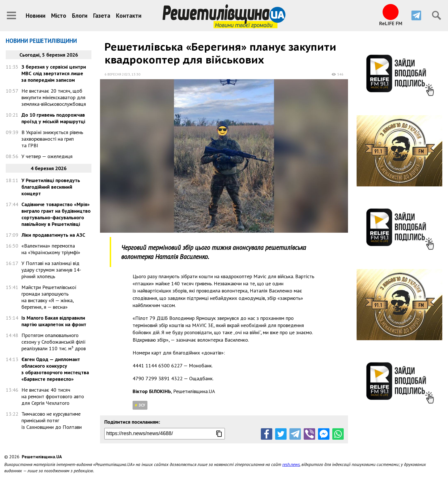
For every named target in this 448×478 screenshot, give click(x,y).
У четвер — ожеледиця (47, 156)
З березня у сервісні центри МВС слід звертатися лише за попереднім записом (54, 73)
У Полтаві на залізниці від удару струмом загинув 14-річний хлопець (51, 270)
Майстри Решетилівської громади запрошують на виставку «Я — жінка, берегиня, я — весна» (49, 297)
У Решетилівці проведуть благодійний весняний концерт (51, 187)
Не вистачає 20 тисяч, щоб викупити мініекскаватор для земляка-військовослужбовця (54, 97)
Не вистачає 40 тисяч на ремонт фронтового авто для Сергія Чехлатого (53, 396)
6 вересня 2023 (117, 74)
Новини (36, 16)
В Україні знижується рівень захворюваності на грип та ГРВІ (52, 139)
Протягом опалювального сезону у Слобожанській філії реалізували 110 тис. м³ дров (54, 342)
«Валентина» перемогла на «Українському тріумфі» (51, 249)
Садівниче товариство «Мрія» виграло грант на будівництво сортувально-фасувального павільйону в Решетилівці (56, 214)
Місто (59, 16)
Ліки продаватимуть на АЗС (53, 235)
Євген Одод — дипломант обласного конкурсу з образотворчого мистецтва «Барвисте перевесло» (55, 369)
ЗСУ (142, 405)
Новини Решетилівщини (41, 41)
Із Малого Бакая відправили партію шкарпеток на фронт (54, 321)
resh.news (291, 464)
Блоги (80, 16)
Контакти (129, 16)
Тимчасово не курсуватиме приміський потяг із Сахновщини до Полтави (52, 420)
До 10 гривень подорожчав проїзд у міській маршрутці (53, 118)
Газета (102, 16)
